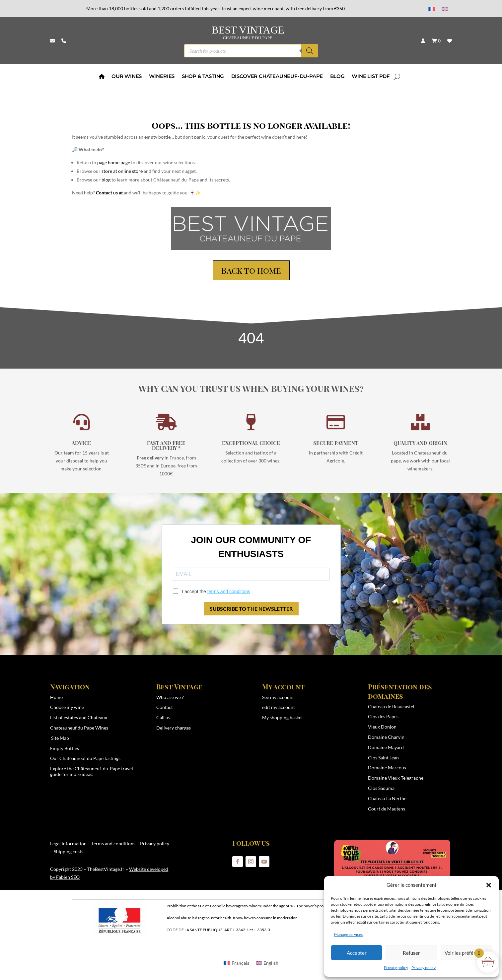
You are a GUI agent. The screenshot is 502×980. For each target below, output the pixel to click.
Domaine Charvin (386, 737)
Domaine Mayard (386, 747)
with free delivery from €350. (316, 8)
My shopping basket (283, 717)
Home (56, 697)
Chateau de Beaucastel (391, 706)
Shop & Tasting (203, 77)
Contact (165, 707)
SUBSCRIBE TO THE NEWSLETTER (251, 609)
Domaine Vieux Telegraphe (396, 778)
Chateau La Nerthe (387, 798)
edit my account (279, 707)
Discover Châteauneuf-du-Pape (277, 77)
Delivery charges (174, 728)
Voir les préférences (466, 953)
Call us (163, 717)
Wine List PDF (371, 77)
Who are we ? (170, 697)
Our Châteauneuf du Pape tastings (85, 758)
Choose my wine (67, 707)
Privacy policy (396, 968)
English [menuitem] (271, 963)
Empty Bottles (65, 748)
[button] (489, 885)
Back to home (251, 270)
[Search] (310, 51)
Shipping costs (69, 851)
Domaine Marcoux (387, 768)
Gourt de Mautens (387, 809)
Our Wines (127, 77)
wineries (161, 77)
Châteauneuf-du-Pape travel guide (92, 771)
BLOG (337, 77)
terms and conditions (229, 592)
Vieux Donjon (382, 727)
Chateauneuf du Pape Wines (79, 728)
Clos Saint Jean (383, 758)
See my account (278, 697)
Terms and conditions (113, 843)
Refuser (411, 953)
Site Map (60, 738)
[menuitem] (431, 9)
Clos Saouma (381, 788)
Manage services (348, 934)
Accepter (357, 953)
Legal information (68, 843)
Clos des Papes (383, 716)
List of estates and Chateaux (79, 717)
